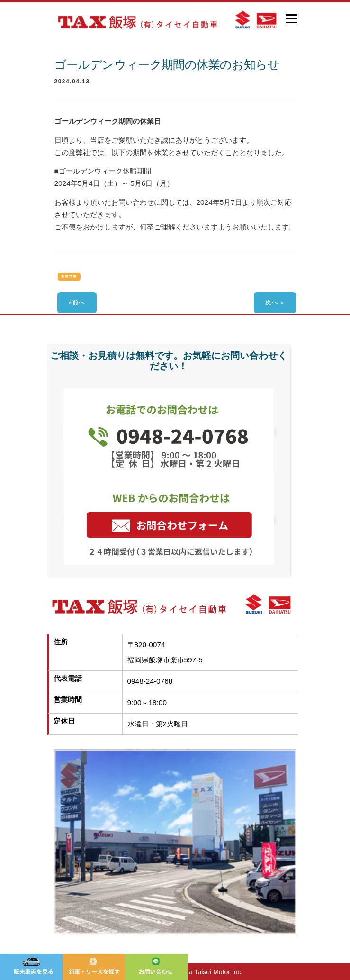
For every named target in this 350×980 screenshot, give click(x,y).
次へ (272, 302)
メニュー (291, 19)
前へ (79, 302)
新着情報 (69, 276)
